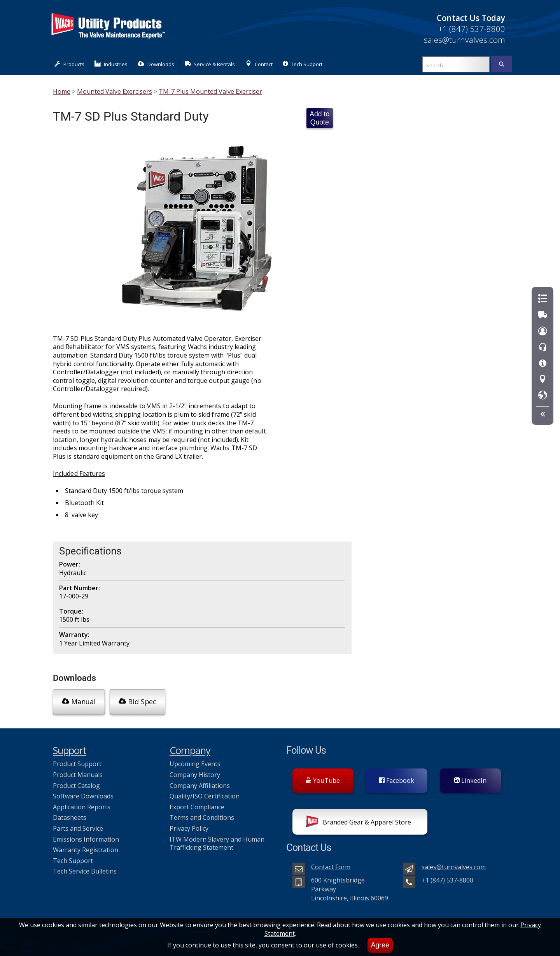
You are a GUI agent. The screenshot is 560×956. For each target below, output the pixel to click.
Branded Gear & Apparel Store (358, 821)
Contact (259, 64)
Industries (111, 64)
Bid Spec (137, 701)
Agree (380, 945)
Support (70, 749)
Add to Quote (319, 118)
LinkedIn (470, 779)
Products (69, 64)
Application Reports (82, 805)
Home (62, 91)
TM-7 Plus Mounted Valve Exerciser (210, 91)
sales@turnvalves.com (465, 40)
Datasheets (70, 816)
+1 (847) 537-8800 (472, 29)
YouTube (323, 779)
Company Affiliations (200, 784)
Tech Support (303, 64)
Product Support (77, 762)
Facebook (397, 779)
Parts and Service (78, 827)
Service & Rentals (210, 64)
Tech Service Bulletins (85, 870)
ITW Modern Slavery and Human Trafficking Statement (217, 842)
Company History (195, 773)
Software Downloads (83, 795)
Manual (79, 701)
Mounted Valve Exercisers (115, 91)
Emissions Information (86, 837)
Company (190, 749)
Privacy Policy (189, 827)
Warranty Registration (86, 848)
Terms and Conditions (202, 816)
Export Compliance (197, 805)
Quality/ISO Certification (205, 795)
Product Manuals (78, 773)
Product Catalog (76, 784)
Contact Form (331, 865)
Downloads (156, 64)
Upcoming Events (195, 762)
